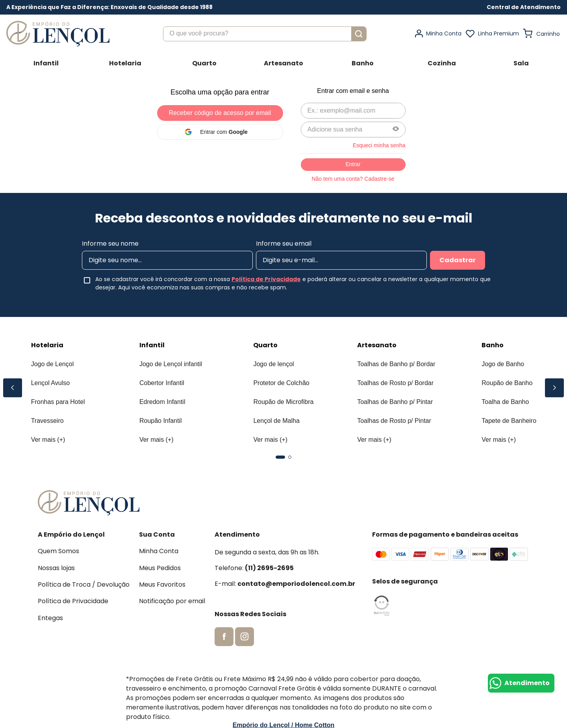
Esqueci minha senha (379, 145)
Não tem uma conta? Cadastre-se (353, 179)
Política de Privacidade (266, 279)
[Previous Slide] (13, 388)
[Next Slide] (554, 388)
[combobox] (265, 34)
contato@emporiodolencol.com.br (296, 584)
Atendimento (527, 683)
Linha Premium (498, 33)
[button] (524, 7)
